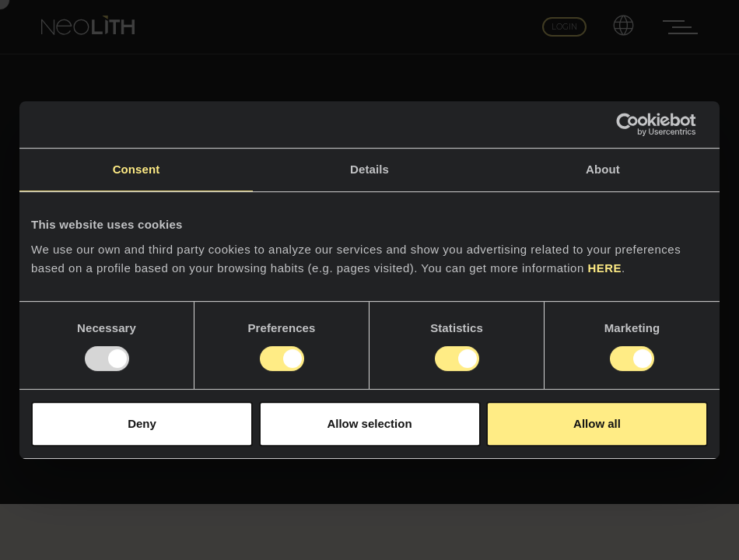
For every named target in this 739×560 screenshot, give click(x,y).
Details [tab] (369, 169)
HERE (604, 268)
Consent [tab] (137, 169)
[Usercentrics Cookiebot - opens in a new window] (640, 124)
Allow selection (369, 423)
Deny (142, 423)
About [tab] (603, 169)
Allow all (597, 423)
